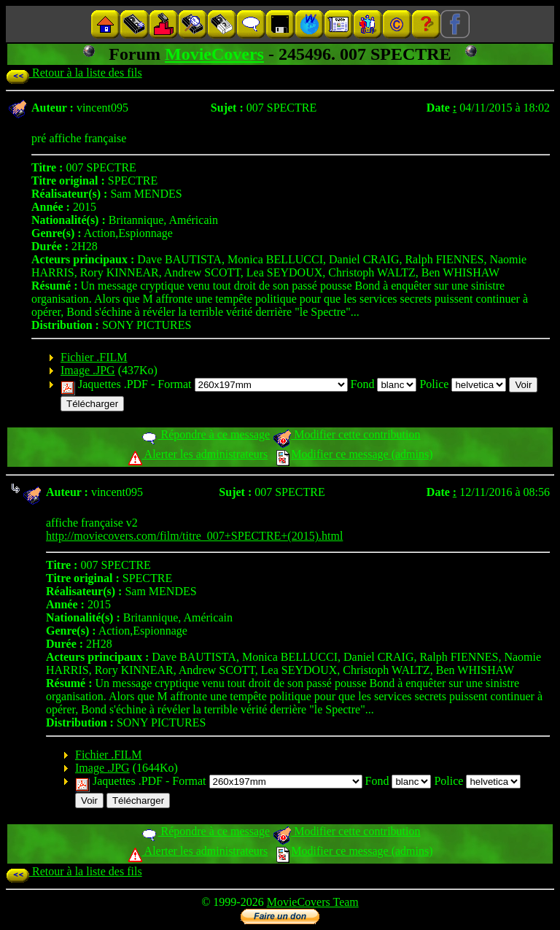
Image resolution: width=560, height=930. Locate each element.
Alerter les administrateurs (198, 454)
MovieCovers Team (313, 902)
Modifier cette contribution (346, 434)
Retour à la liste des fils (74, 73)
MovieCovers (214, 54)
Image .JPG (88, 370)
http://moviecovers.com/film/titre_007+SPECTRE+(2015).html (194, 536)
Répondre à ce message (205, 434)
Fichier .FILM (94, 357)
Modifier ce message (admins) (354, 454)
